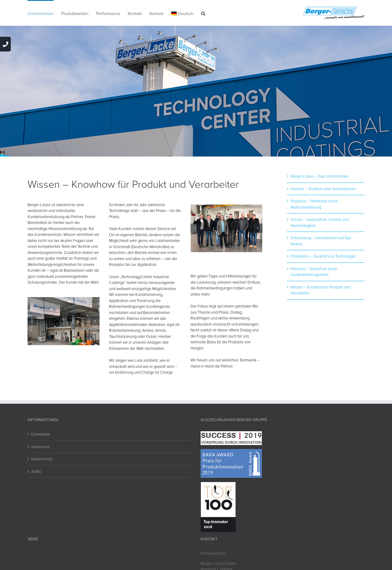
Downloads (41, 434)
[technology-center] (64, 321)
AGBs (36, 471)
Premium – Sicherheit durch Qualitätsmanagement (314, 272)
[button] (203, 13)
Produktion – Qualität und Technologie (323, 256)
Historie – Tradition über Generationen (323, 189)
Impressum (40, 447)
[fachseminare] (226, 228)
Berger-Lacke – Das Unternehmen (320, 176)
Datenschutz (42, 459)
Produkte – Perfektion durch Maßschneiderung (314, 204)
